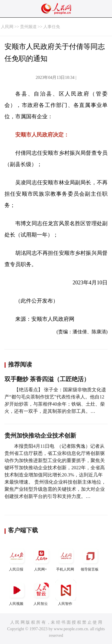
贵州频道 (28, 27)
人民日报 (17, 558)
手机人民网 (66, 558)
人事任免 (52, 27)
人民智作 (66, 593)
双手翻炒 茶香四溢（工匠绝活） (47, 379)
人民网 (7, 27)
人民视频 (17, 593)
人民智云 (41, 593)
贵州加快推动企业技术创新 (40, 436)
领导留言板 (90, 558)
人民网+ (41, 558)
